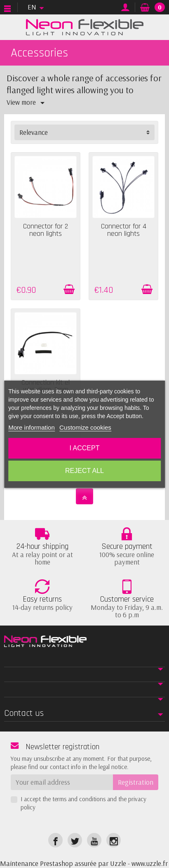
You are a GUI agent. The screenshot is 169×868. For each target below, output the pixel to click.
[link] (55, 840)
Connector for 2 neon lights (46, 230)
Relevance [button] (34, 132)
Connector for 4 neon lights (124, 230)
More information (32, 427)
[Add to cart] (69, 289)
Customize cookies (85, 427)
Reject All (84, 471)
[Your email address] (62, 782)
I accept (85, 448)
